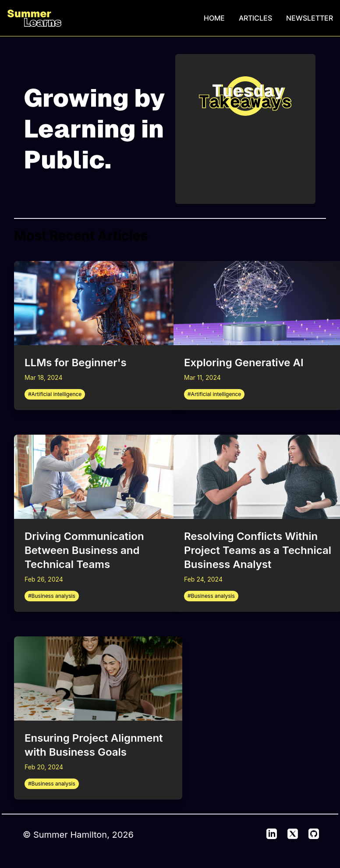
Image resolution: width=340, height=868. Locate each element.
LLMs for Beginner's (76, 363)
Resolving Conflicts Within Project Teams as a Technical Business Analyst (258, 550)
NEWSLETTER (310, 18)
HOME (214, 18)
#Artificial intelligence (55, 394)
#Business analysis (52, 596)
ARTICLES (255, 18)
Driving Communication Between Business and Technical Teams (84, 550)
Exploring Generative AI (244, 363)
